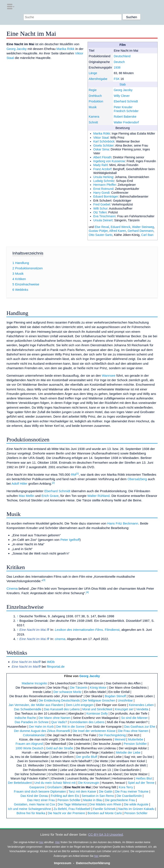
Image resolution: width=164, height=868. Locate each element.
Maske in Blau (93, 800)
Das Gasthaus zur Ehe (140, 727)
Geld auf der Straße (60, 748)
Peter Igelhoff (70, 540)
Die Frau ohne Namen (133, 731)
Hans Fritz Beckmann (123, 523)
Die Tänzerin (79, 688)
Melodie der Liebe (128, 753)
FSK (117, 79)
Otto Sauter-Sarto (100, 235)
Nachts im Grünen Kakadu (136, 809)
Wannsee (109, 376)
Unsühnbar (125, 700)
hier (41, 842)
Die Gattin (106, 792)
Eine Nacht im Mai (78, 787)
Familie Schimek (104, 809)
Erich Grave (50, 496)
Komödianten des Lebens (87, 722)
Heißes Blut (144, 778)
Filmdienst (112, 630)
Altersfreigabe (98, 79)
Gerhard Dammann (141, 231)
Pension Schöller (135, 744)
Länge (93, 73)
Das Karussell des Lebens (62, 709)
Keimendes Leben (141, 705)
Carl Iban (147, 235)
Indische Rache (25, 718)
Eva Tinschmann (104, 216)
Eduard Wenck (120, 227)
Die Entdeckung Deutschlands (59, 700)
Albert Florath (102, 157)
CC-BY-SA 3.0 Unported (105, 834)
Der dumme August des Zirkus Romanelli (42, 731)
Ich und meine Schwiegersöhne (29, 809)
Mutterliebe (135, 739)
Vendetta (142, 709)
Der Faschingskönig (112, 735)
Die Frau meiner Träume (132, 792)
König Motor (98, 688)
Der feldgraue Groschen (99, 700)
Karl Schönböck (104, 141)
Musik (93, 107)
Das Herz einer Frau (41, 800)
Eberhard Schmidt (126, 101)
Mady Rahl (101, 165)
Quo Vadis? (59, 722)
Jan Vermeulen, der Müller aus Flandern (36, 705)
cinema (60, 639)
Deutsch (119, 62)
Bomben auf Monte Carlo (105, 813)
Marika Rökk (102, 133)
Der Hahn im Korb (41, 727)
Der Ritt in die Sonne (70, 727)
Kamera (94, 117)
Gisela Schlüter (104, 145)
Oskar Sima (101, 149)
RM (74, 474)
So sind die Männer (134, 718)
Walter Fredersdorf (126, 122)
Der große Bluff (87, 757)
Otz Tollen (100, 212)
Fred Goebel (102, 204)
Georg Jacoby (123, 90)
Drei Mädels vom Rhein (105, 804)
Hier (57, 842)
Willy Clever (122, 96)
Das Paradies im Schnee (32, 722)
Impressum (63, 863)
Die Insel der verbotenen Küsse (94, 731)
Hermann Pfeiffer (105, 185)
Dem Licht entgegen (80, 705)
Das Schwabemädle (28, 709)
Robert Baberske (125, 117)
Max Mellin (27, 496)
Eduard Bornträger (106, 196)
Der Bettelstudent (20, 783)
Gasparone (37, 787)
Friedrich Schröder (126, 111)
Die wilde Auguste (136, 804)
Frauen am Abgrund (29, 744)
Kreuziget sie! (124, 709)
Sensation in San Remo (98, 796)
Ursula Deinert (103, 220)
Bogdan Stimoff (115, 696)
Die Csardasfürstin (129, 796)
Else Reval (102, 227)
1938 (117, 67)
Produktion (96, 101)
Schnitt (93, 122)
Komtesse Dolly (97, 714)
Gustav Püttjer (98, 231)
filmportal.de (56, 666)
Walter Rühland (98, 496)
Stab (123, 84)
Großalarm (55, 787)
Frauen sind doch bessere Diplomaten (40, 792)
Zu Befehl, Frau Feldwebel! (72, 809)
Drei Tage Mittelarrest (72, 804)
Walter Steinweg (143, 227)
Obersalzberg (137, 479)
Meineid (120, 739)
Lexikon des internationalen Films (79, 630)
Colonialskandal (34, 735)
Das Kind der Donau (34, 796)
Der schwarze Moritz (67, 692)
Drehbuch (95, 96)
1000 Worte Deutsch (29, 748)
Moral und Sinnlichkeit (97, 709)
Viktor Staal (101, 138)
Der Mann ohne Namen (54, 718)
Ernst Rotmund (103, 189)
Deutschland (122, 56)
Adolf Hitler (19, 483)
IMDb (51, 662)
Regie (93, 90)
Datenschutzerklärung (93, 863)
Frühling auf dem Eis (65, 796)
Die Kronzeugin (89, 783)
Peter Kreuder (123, 107)
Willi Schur (100, 208)
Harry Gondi (101, 193)
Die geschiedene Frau (120, 800)
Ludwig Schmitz (104, 181)
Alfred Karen (118, 231)
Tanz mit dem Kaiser (82, 792)
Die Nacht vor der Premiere (66, 813)
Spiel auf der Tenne (141, 783)
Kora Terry (126, 787)
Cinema (12, 588)
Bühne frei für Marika (31, 813)
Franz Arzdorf (102, 169)
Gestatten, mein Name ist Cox (34, 804)
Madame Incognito (34, 683)
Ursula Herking (103, 177)
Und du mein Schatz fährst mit (55, 783)
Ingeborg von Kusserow (109, 161)
